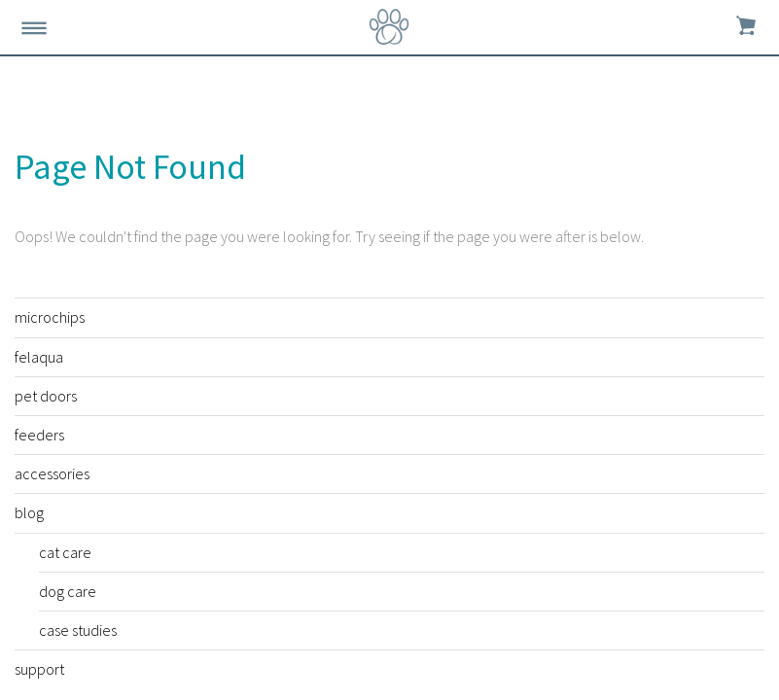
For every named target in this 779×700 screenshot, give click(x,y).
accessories (52, 473)
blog (29, 512)
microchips (50, 317)
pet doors (46, 396)
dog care (68, 591)
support (39, 669)
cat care (65, 552)
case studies (78, 630)
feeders (39, 435)
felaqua (39, 357)
